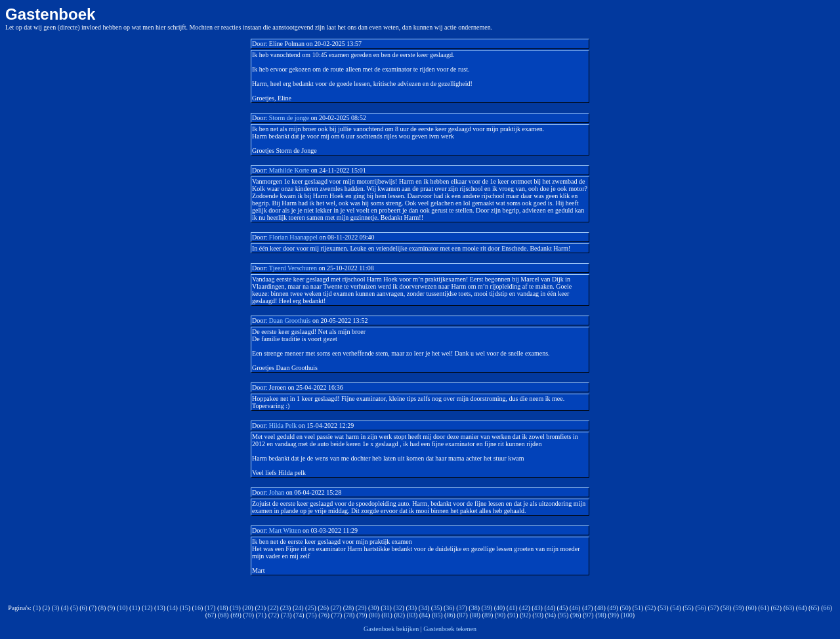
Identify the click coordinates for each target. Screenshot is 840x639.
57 (713, 608)
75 (312, 615)
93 (538, 615)
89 (488, 615)
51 (638, 608)
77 (337, 615)
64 (801, 608)
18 (222, 608)
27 (336, 608)
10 (122, 608)
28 (348, 608)
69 (236, 615)
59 (738, 608)
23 (285, 608)
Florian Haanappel (293, 237)
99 (614, 615)
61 (764, 608)
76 (324, 615)
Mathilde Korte (289, 170)
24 (298, 608)
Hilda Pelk (283, 425)
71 (261, 615)
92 (525, 615)
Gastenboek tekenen (450, 629)
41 (512, 608)
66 (827, 608)
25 (310, 608)
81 (387, 615)
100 (628, 615)
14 (173, 608)
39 (487, 608)
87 (463, 615)
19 (235, 608)
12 (147, 608)
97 (588, 615)
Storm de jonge (290, 118)
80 (374, 615)
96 (576, 615)
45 (562, 608)
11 (135, 608)
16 (198, 608)
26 (324, 608)
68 (223, 615)
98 (600, 615)
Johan (277, 492)
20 (248, 608)
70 (249, 615)
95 (563, 615)
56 (701, 608)
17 (210, 608)
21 (261, 608)
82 (400, 615)
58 (726, 608)
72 (274, 615)
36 (449, 608)
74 (299, 615)
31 (386, 608)
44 (550, 608)
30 (373, 608)
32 (399, 608)
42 (524, 608)
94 (551, 615)
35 (436, 608)
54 (675, 608)
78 (349, 615)
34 (424, 608)
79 (362, 615)
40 (499, 608)
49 (613, 608)
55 (688, 608)
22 (273, 608)
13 (159, 608)
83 (412, 615)
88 (475, 615)
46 (575, 608)
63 (789, 608)
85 (437, 615)
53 (663, 608)
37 (462, 608)
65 (814, 608)
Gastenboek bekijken (391, 629)
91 (513, 615)
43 (537, 608)
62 (776, 608)
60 (751, 608)
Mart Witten (285, 530)
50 (625, 608)
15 (185, 608)
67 (211, 615)
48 (600, 608)
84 (425, 615)
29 (361, 608)
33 (411, 608)
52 (650, 608)
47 (587, 608)
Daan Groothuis (290, 320)
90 (500, 615)
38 (474, 608)
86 (450, 615)
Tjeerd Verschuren (293, 268)
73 (286, 615)
